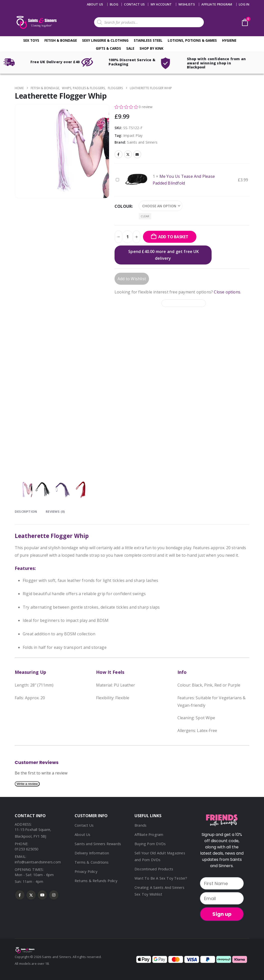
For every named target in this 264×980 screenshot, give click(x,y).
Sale (130, 48)
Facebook (119, 154)
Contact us (134, 4)
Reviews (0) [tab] (55, 511)
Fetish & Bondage (61, 40)
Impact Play (133, 135)
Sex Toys (31, 40)
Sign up (222, 914)
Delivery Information (92, 853)
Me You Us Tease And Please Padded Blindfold (116, 177)
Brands (140, 825)
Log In (244, 4)
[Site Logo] (36, 22)
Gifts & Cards (108, 48)
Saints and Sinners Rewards (98, 844)
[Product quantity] (128, 237)
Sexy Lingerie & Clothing (105, 40)
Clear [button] (145, 216)
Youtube (42, 895)
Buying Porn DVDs (150, 844)
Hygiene (229, 40)
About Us (95, 4)
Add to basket (173, 237)
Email (137, 154)
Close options (227, 292)
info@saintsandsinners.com (38, 862)
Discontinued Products (154, 869)
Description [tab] (26, 511)
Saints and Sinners (142, 142)
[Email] (222, 898)
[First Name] (222, 883)
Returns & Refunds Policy (96, 881)
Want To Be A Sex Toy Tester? (161, 878)
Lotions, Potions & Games (192, 40)
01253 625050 (26, 849)
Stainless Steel (148, 40)
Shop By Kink (151, 48)
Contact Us (84, 825)
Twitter (128, 154)
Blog (114, 4)
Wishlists (187, 4)
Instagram (54, 895)
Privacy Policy (86, 871)
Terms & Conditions (92, 862)
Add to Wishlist (132, 279)
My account (161, 4)
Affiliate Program (217, 4)
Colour (123, 206)
